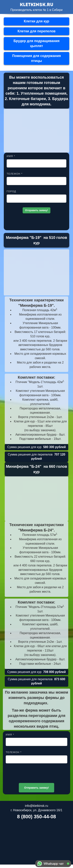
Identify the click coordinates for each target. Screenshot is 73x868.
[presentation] (37, 223)
